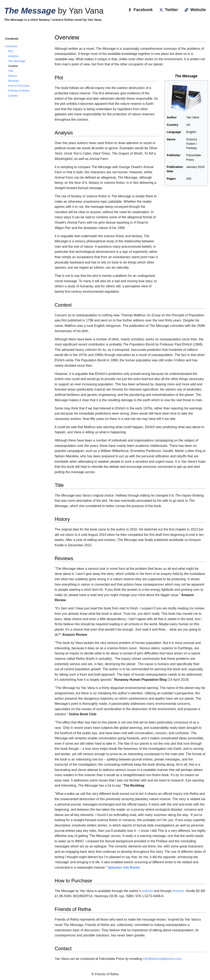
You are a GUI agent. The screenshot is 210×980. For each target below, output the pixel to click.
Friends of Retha (19, 91)
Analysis (13, 56)
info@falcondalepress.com (162, 959)
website (147, 891)
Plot (10, 51)
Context (13, 66)
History (13, 76)
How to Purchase (19, 86)
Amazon (178, 891)
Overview (11, 46)
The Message (17, 61)
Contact (13, 96)
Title (11, 71)
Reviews (13, 81)
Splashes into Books (124, 867)
